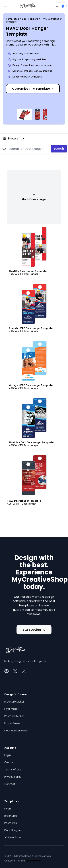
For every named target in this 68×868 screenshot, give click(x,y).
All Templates (13, 837)
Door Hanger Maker (16, 731)
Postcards (11, 823)
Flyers (8, 809)
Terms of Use (13, 770)
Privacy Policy (13, 777)
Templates (13, 19)
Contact (10, 784)
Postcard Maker (14, 716)
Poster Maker (13, 723)
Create (9, 762)
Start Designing (34, 630)
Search (59, 149)
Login (8, 755)
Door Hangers (30, 19)
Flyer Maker (11, 709)
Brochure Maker (14, 702)
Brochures (11, 816)
